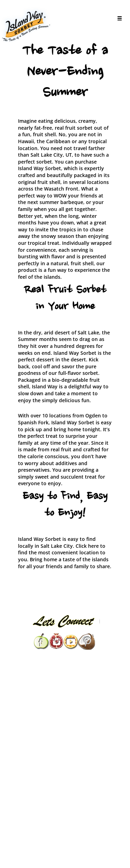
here (93, 546)
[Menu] (118, 20)
